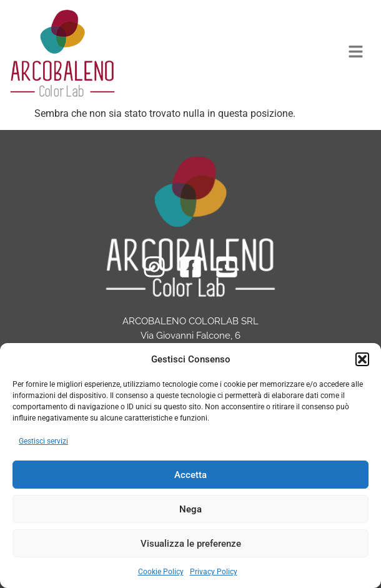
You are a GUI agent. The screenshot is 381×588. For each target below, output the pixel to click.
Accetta (190, 475)
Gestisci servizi (43, 441)
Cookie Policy (161, 572)
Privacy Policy (214, 572)
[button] (362, 359)
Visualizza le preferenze (191, 544)
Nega (190, 509)
